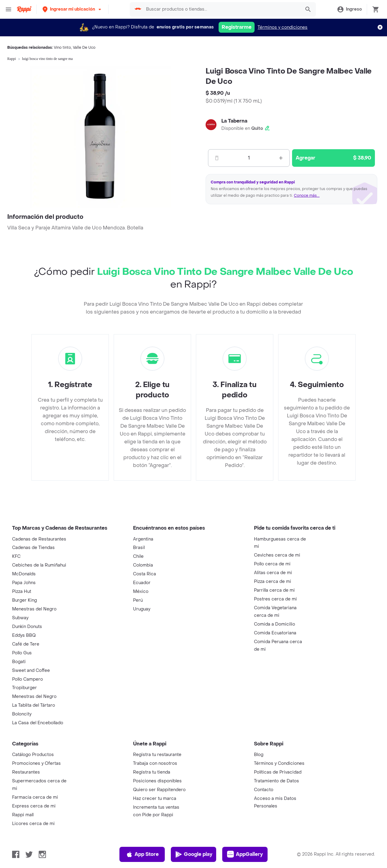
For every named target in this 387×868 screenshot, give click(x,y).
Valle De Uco (84, 48)
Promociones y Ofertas (36, 763)
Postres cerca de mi (275, 599)
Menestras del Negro (34, 609)
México (141, 592)
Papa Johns (24, 583)
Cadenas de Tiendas (33, 548)
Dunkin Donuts (27, 627)
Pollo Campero (28, 679)
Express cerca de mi (34, 806)
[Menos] (217, 158)
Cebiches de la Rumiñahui (39, 565)
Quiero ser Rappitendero (159, 790)
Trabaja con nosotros (155, 763)
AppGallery (245, 854)
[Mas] (281, 158)
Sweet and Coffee (31, 671)
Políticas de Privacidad (278, 772)
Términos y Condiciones (279, 763)
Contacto (264, 790)
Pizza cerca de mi (273, 582)
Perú (138, 600)
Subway (20, 618)
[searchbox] (222, 9)
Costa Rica (145, 574)
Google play (194, 854)
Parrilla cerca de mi (274, 590)
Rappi (12, 59)
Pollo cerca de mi (272, 564)
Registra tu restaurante (157, 755)
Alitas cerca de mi (273, 573)
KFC (16, 556)
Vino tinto (62, 48)
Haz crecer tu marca (155, 799)
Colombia (143, 565)
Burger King (24, 600)
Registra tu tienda (152, 772)
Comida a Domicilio (275, 624)
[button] (72, 9)
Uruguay (142, 609)
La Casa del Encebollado (38, 723)
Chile (138, 556)
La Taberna (234, 121)
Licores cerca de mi (33, 824)
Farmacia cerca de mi (35, 797)
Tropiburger (24, 688)
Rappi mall (23, 815)
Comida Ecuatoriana (275, 633)
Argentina (143, 539)
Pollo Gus (22, 653)
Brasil (139, 548)
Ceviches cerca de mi (277, 555)
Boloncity (22, 714)
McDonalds (24, 574)
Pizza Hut (22, 592)
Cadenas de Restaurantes (39, 539)
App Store (142, 854)
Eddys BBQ (24, 635)
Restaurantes (26, 772)
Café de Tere (26, 644)
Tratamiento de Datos (276, 781)
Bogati (19, 662)
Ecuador (142, 583)
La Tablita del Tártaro (34, 705)
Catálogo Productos (33, 755)
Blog (259, 755)
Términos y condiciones (283, 27)
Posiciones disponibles (157, 781)
